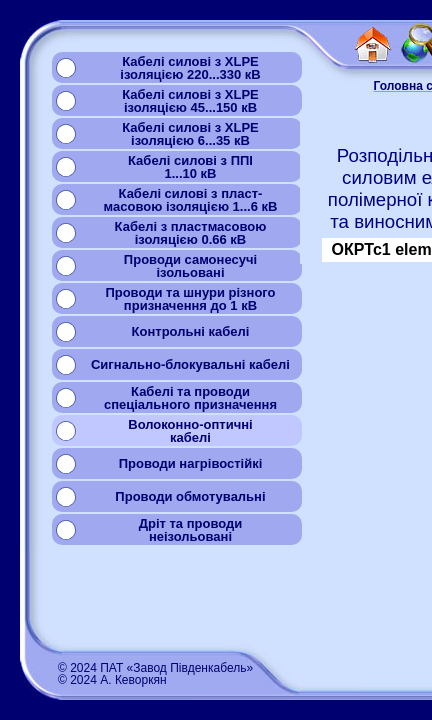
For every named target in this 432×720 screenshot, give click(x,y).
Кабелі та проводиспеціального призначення (190, 398)
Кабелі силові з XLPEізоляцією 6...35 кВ (190, 134)
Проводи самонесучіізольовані (190, 266)
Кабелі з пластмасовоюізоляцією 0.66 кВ (191, 233)
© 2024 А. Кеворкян (112, 680)
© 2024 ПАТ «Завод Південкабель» (155, 668)
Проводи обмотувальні (190, 496)
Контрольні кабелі (191, 331)
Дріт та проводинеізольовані (191, 530)
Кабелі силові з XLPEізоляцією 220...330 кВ (190, 68)
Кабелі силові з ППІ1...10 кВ (190, 167)
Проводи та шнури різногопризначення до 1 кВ (190, 299)
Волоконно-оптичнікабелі (190, 431)
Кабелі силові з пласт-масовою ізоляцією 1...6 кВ (191, 200)
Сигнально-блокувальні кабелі (190, 364)
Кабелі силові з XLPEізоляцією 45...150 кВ (190, 101)
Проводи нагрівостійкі (191, 463)
